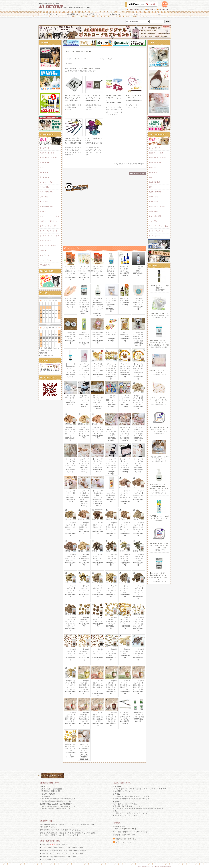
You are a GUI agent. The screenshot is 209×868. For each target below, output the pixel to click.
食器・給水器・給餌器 (48, 245)
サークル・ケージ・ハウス (49, 236)
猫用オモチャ (154, 197)
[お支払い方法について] (122, 783)
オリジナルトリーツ (94, 14)
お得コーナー (136, 14)
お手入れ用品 (45, 187)
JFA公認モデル (45, 265)
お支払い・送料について (136, 9)
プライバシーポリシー (124, 842)
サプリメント (45, 163)
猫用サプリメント (155, 163)
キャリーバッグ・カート (49, 231)
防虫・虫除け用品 (46, 192)
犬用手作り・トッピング (49, 158)
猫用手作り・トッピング (158, 158)
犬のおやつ (44, 172)
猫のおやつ (153, 172)
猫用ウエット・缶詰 (156, 153)
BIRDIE (89, 51)
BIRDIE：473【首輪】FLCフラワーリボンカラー (114, 98)
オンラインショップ (50, 14)
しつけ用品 (44, 197)
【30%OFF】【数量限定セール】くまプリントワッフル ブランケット (159, 400)
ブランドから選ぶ (77, 51)
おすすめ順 (83, 69)
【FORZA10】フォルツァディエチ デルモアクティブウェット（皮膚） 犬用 (159, 546)
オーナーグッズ (45, 260)
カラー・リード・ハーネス (49, 216)
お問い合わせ (151, 9)
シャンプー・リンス (47, 182)
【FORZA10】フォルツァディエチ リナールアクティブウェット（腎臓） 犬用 (159, 429)
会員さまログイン (164, 9)
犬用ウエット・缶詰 (47, 153)
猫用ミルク (153, 167)
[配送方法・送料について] (50, 783)
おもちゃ (43, 211)
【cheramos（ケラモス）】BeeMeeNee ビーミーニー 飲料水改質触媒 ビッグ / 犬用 (159, 343)
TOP (67, 51)
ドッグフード (45, 148)
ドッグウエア (45, 255)
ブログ (159, 14)
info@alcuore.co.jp (128, 829)
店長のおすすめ (115, 14)
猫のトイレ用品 (154, 182)
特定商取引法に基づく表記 (126, 839)
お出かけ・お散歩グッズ (49, 221)
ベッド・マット (45, 241)
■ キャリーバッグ (106, 59)
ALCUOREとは (73, 14)
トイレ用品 (44, 202)
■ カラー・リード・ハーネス (77, 59)
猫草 (150, 177)
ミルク (42, 167)
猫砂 (150, 187)
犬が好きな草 (45, 177)
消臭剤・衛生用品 (46, 206)
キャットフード (154, 148)
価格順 (91, 69)
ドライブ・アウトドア (48, 226)
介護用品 (43, 250)
